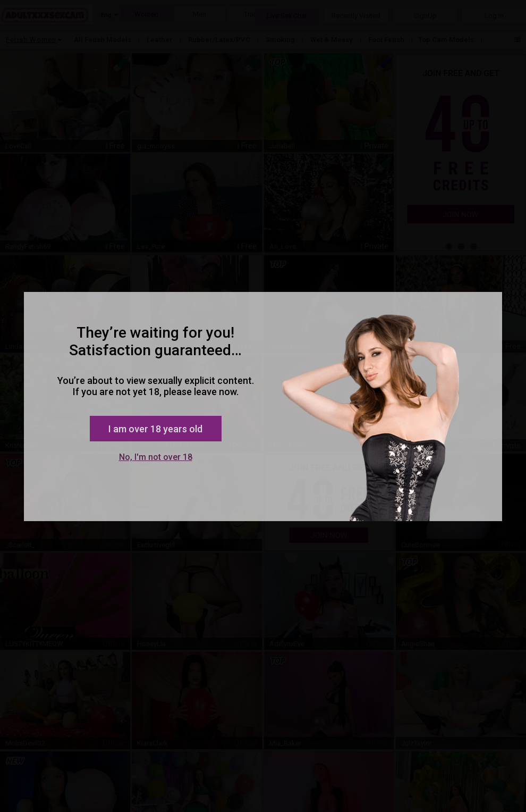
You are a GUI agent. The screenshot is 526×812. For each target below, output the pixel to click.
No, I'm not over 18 (156, 457)
